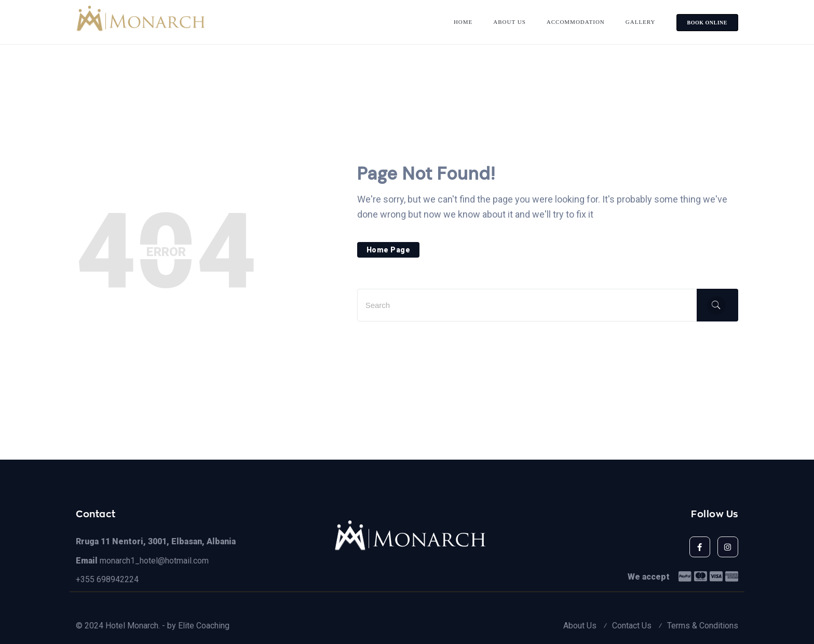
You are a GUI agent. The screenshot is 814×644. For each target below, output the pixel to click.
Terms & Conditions (703, 626)
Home (463, 22)
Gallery (641, 22)
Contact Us (632, 626)
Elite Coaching (204, 626)
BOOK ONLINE (707, 23)
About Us (510, 22)
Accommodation (576, 22)
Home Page (389, 250)
